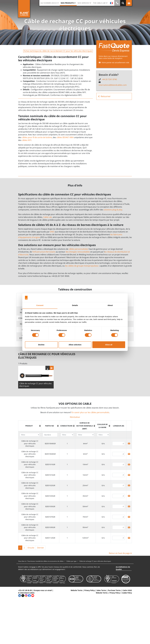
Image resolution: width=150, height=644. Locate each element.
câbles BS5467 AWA (65, 137)
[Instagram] (26, 596)
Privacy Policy (89, 591)
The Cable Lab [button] (99, 3)
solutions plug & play (113, 210)
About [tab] (110, 305)
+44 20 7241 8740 (109, 79)
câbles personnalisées (78, 249)
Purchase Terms (114, 591)
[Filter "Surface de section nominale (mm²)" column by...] (85, 435)
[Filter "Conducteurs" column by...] (67, 435)
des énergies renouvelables (78, 252)
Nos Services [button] (83, 3)
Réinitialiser (75, 418)
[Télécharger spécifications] (48, 368)
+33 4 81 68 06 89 (25, 591)
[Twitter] (23, 596)
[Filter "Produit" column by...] (30, 435)
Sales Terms (101, 591)
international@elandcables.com (113, 85)
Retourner (104, 96)
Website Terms (77, 591)
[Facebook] (29, 596)
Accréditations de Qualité (123, 569)
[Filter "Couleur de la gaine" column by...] (103, 435)
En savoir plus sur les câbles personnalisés (90, 413)
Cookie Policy (127, 593)
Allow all (109, 345)
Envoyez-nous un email (43, 591)
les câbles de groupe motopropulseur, (82, 266)
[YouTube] (33, 596)
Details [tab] (75, 305)
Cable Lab (48, 217)
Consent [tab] (40, 305)
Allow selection (75, 345)
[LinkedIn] (20, 596)
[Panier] (52, 368)
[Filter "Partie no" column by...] (50, 435)
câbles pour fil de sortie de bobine (37, 137)
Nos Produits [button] (67, 3)
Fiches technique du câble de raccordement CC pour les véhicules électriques (58, 51)
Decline (41, 345)
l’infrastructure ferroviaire (44, 252)
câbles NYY (27, 140)
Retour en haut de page (120, 554)
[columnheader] (30, 426)
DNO (52, 232)
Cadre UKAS (127, 591)
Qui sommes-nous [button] (49, 3)
